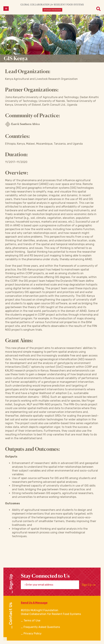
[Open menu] (6, 9)
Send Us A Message (34, 603)
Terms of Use (32, 620)
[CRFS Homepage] (52, 7)
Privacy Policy (33, 633)
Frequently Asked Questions (42, 627)
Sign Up (89, 585)
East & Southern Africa (22, 124)
